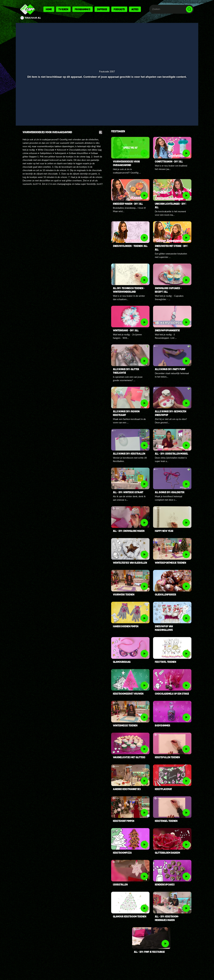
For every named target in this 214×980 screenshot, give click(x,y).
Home (49, 9)
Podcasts (119, 9)
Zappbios (102, 9)
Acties (135, 9)
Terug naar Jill (33, 18)
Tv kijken (63, 9)
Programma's (83, 9)
